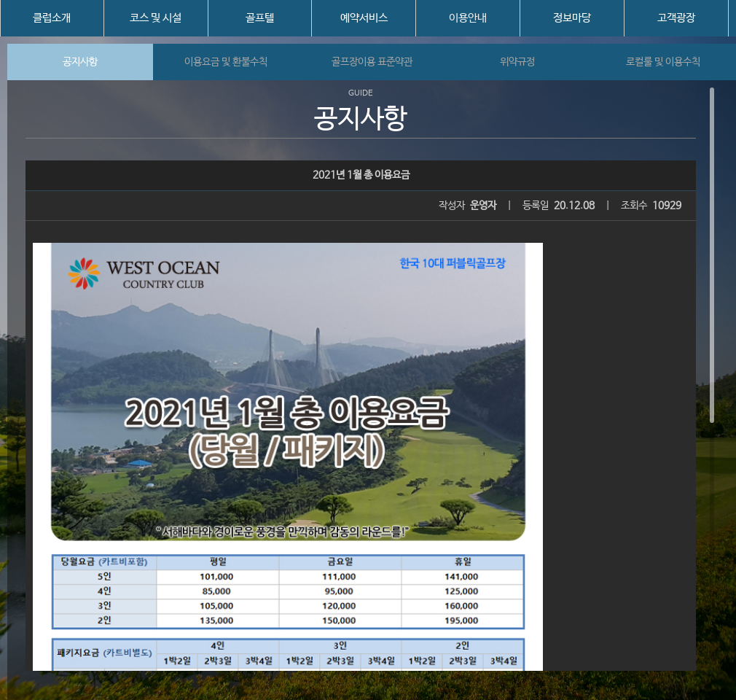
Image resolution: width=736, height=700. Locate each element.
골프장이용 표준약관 (372, 62)
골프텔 (260, 18)
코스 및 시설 (156, 18)
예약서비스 (364, 18)
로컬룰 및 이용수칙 (663, 62)
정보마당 (572, 18)
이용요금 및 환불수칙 (226, 62)
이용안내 (468, 18)
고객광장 (676, 18)
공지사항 (80, 62)
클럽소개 (52, 18)
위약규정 (517, 62)
